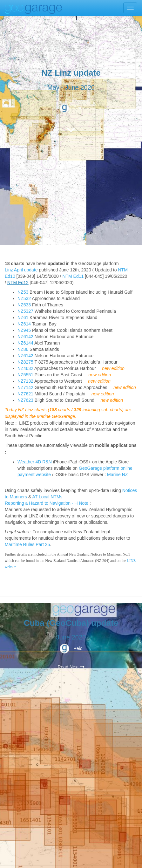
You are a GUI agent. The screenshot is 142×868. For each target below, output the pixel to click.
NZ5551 (25, 375)
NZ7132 (25, 381)
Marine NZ (117, 475)
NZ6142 (25, 337)
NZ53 (23, 292)
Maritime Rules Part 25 (27, 544)
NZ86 (23, 349)
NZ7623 (25, 400)
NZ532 (24, 298)
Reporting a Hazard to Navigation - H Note (47, 503)
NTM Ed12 (18, 283)
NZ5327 (25, 311)
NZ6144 (25, 343)
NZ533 (24, 305)
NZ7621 (25, 394)
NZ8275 (25, 362)
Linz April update (21, 270)
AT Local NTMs (47, 497)
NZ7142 (25, 387)
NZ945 (24, 330)
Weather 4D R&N (35, 462)
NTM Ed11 (73, 276)
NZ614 (24, 324)
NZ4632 (25, 368)
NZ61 (23, 318)
